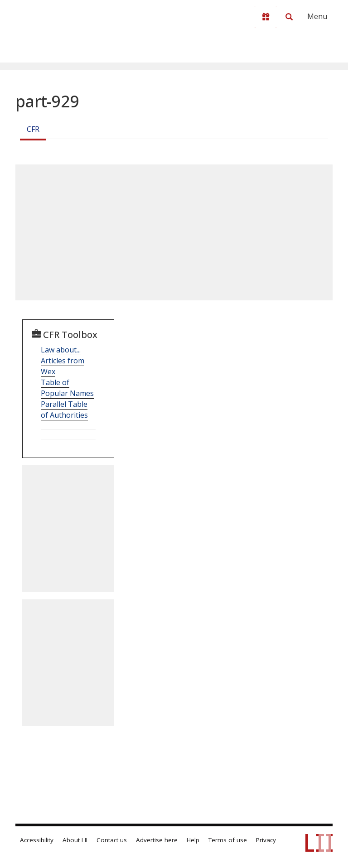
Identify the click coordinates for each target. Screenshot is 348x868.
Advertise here (157, 840)
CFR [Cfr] (33, 129)
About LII (75, 840)
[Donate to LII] (266, 17)
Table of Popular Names (67, 388)
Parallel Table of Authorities (64, 410)
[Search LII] (289, 17)
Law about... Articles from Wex (63, 361)
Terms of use (228, 840)
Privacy (266, 840)
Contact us (112, 840)
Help (193, 840)
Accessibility (37, 840)
